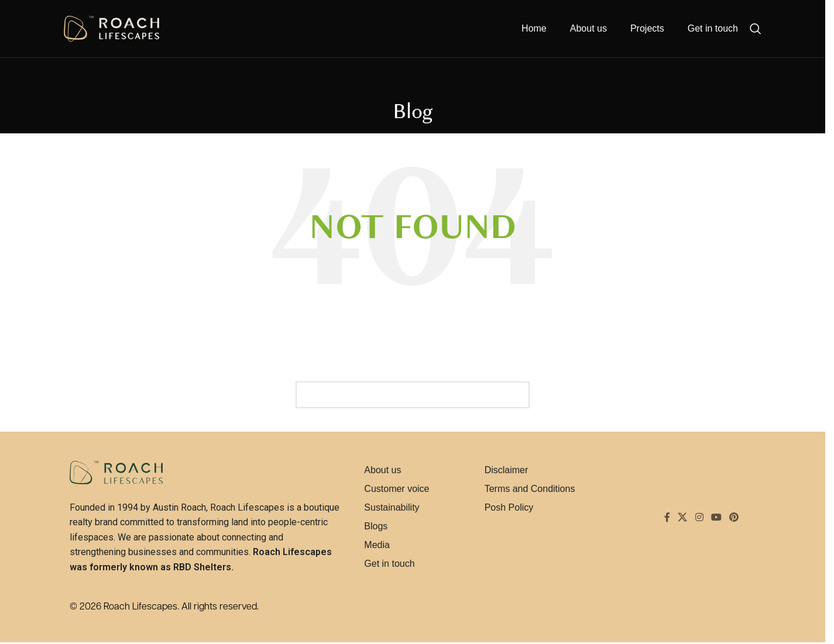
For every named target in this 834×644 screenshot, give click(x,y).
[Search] (756, 30)
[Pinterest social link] (734, 518)
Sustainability (392, 507)
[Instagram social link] (699, 518)
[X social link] (683, 518)
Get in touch (389, 564)
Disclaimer (507, 470)
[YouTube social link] (716, 518)
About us (382, 470)
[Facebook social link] (667, 518)
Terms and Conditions (530, 489)
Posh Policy (509, 507)
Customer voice (397, 489)
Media (377, 545)
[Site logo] (111, 30)
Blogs (376, 526)
